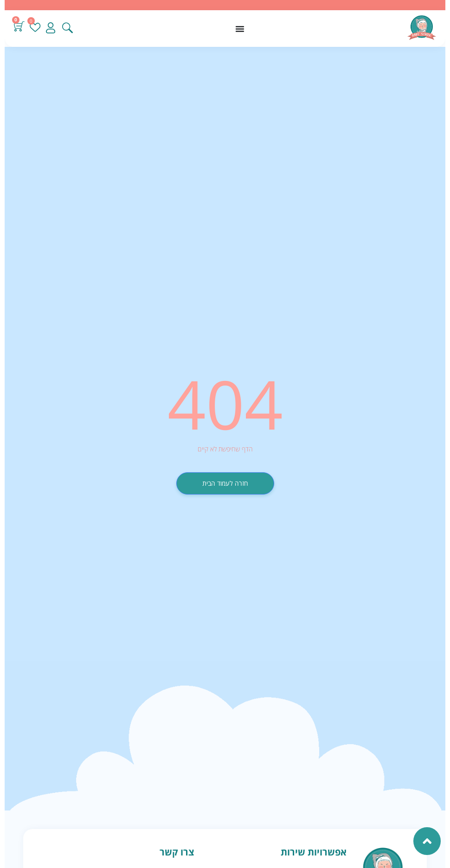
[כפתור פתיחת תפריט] (240, 29)
